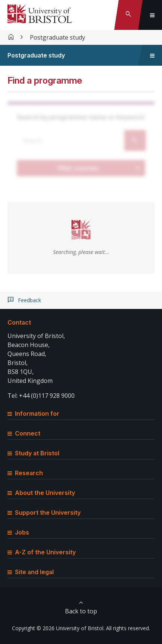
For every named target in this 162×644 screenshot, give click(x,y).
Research (25, 473)
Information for (33, 414)
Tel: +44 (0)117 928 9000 (41, 396)
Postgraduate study (57, 37)
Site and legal (31, 572)
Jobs (18, 532)
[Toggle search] (128, 15)
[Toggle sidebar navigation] (152, 55)
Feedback (29, 300)
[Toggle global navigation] (152, 15)
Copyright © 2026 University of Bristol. (58, 628)
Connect (24, 433)
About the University (41, 493)
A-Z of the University (42, 552)
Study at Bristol (33, 453)
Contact (19, 322)
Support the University (44, 513)
